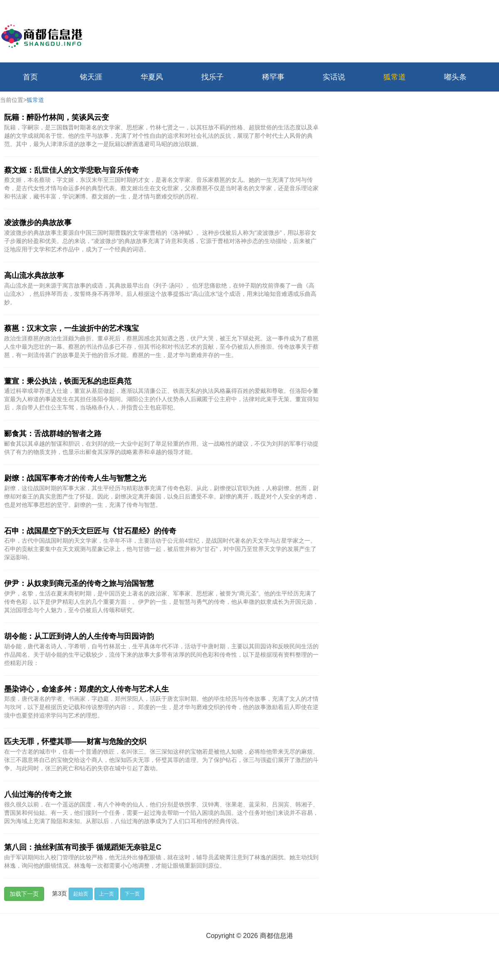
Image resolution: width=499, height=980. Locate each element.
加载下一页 (24, 894)
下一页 (132, 894)
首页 (30, 77)
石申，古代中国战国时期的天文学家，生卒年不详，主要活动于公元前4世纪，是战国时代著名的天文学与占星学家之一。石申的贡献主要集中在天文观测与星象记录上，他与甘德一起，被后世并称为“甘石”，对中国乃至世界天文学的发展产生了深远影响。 (160, 549)
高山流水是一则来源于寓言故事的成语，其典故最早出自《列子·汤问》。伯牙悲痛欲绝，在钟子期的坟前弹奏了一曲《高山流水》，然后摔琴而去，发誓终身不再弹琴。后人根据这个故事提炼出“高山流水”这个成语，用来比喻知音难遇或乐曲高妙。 (160, 294)
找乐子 (212, 77)
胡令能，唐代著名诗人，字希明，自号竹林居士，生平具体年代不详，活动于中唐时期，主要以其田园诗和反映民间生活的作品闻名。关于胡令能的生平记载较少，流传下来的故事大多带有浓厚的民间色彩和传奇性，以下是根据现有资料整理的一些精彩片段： (161, 655)
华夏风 (152, 77)
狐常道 (395, 77)
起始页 (81, 894)
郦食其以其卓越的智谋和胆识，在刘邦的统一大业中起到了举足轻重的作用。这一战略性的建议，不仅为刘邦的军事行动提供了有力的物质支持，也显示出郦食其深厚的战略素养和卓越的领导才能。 (161, 448)
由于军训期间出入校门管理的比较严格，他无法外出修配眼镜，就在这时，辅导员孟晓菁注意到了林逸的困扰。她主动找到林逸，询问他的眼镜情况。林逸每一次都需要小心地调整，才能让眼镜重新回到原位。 (161, 861)
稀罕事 (273, 77)
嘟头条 (455, 77)
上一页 (106, 894)
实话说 (334, 77)
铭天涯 (91, 77)
